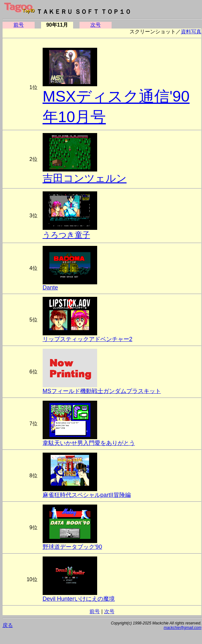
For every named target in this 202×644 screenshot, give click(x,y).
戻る (8, 625)
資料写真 (191, 32)
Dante (50, 288)
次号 (96, 25)
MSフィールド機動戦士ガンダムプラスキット (102, 391)
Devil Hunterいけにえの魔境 (79, 599)
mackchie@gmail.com (182, 628)
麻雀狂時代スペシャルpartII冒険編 (87, 495)
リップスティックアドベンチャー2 (88, 339)
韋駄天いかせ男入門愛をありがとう (89, 443)
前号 (19, 25)
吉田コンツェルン (85, 178)
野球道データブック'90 (72, 547)
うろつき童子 (66, 235)
